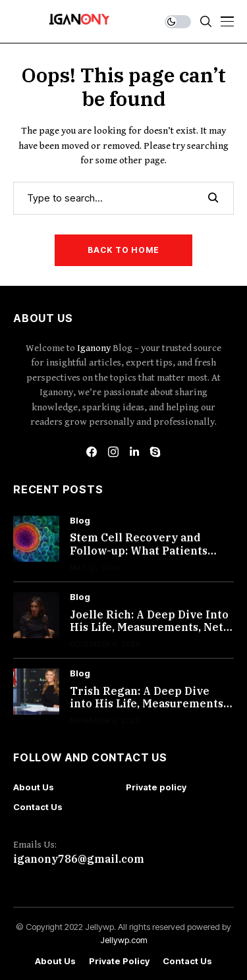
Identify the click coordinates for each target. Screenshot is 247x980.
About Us (34, 787)
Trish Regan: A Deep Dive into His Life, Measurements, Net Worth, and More (148, 703)
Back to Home (123, 250)
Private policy (156, 787)
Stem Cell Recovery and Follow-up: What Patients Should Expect (139, 550)
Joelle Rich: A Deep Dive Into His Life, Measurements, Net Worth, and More (149, 627)
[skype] (155, 452)
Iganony (95, 348)
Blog (80, 521)
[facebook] (92, 452)
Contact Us (38, 807)
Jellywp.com (124, 940)
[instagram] (113, 452)
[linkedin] (134, 452)
